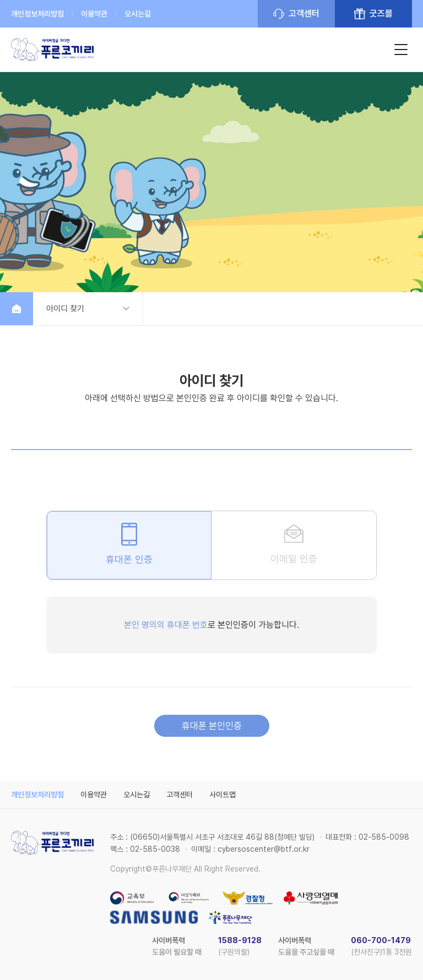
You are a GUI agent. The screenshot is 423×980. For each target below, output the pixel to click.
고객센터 (304, 13)
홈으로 (17, 309)
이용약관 (94, 14)
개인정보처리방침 (37, 14)
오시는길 (138, 14)
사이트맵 (223, 795)
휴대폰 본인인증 (212, 726)
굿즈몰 (381, 13)
